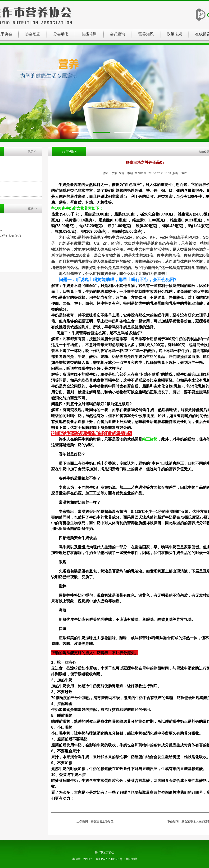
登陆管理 (131, 859)
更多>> (32, 151)
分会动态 (61, 34)
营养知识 (146, 34)
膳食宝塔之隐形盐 (102, 821)
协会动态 (33, 34)
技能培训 (89, 34)
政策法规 (174, 34)
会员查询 (118, 34)
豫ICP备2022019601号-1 (110, 859)
